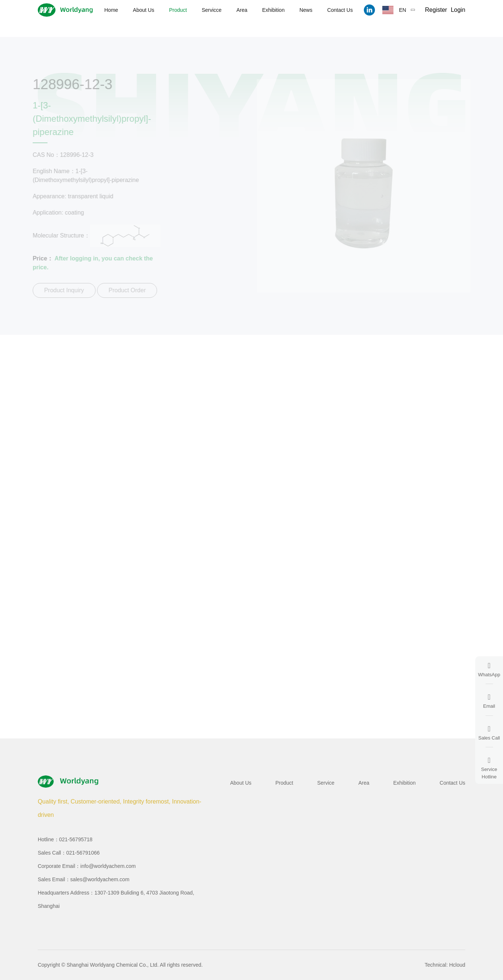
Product (178, 10)
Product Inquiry (62, 290)
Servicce (212, 10)
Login (458, 10)
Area (242, 10)
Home (111, 10)
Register (436, 10)
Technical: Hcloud (445, 965)
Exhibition (273, 10)
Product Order (125, 290)
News (306, 10)
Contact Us (340, 10)
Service (326, 783)
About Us (144, 10)
